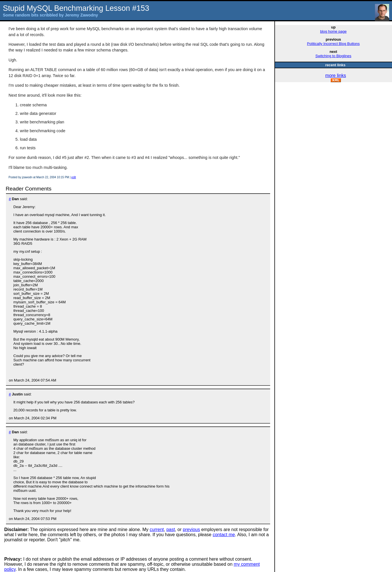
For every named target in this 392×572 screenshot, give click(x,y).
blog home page (333, 31)
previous (191, 529)
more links (336, 75)
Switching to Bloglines (333, 56)
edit (74, 177)
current (157, 529)
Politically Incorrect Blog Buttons (333, 44)
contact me (224, 535)
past (171, 529)
